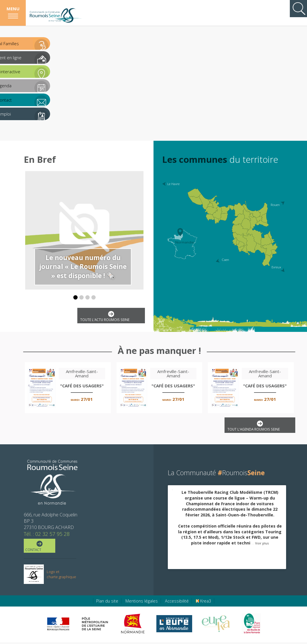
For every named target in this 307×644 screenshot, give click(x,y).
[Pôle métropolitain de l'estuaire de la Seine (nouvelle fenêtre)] (95, 625)
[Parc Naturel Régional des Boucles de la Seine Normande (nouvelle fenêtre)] (251, 625)
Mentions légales (142, 603)
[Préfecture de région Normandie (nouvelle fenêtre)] (58, 626)
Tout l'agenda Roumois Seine (259, 427)
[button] (75, 297)
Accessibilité (177, 603)
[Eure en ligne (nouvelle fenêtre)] (174, 625)
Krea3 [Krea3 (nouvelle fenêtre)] (203, 603)
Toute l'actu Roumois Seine (110, 317)
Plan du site (107, 603)
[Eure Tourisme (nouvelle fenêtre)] (216, 625)
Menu (13, 9)
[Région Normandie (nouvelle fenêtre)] (134, 625)
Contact (39, 547)
